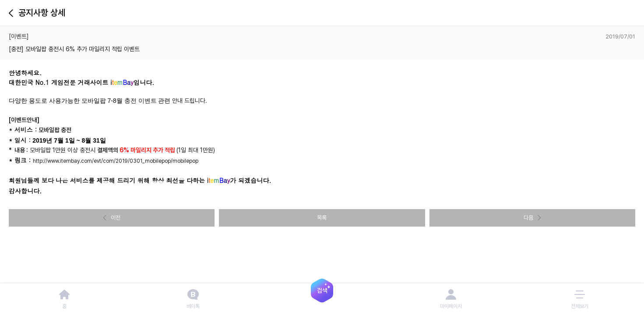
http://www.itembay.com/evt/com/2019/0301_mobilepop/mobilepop (116, 161)
